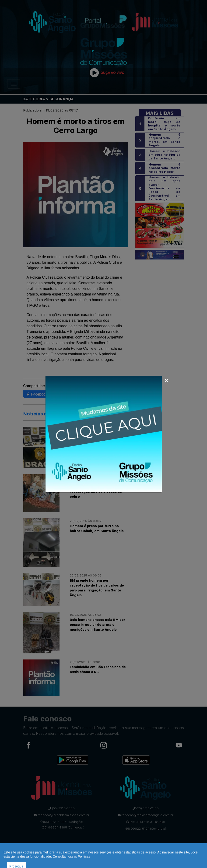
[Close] (166, 380)
